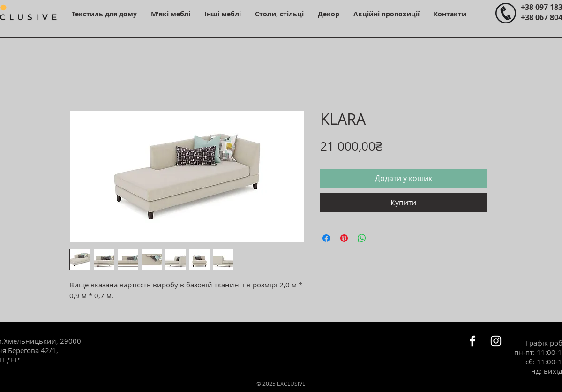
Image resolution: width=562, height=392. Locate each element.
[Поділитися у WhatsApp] (362, 238)
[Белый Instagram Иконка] (496, 341)
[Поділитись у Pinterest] (344, 238)
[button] (104, 14)
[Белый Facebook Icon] (472, 341)
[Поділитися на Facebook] (326, 238)
